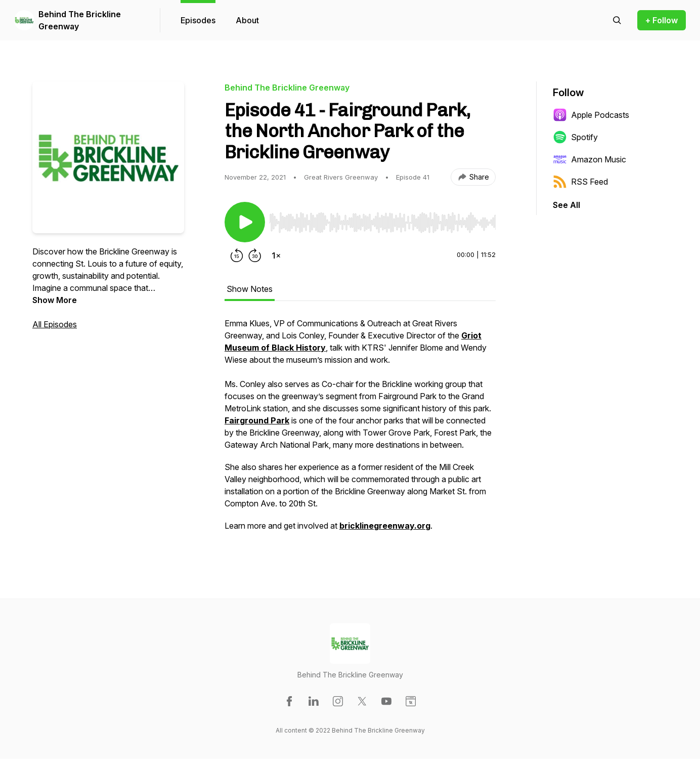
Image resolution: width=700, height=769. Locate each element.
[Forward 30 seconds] (255, 255)
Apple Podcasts (591, 115)
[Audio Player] (382, 220)
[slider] (382, 223)
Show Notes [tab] (250, 289)
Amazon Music (589, 159)
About (247, 20)
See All (566, 205)
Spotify (575, 137)
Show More (55, 300)
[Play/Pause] (245, 222)
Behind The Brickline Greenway (80, 20)
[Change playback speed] (276, 255)
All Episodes (55, 324)
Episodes (198, 20)
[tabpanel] (360, 430)
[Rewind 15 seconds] (237, 255)
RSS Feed (580, 182)
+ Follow (662, 20)
